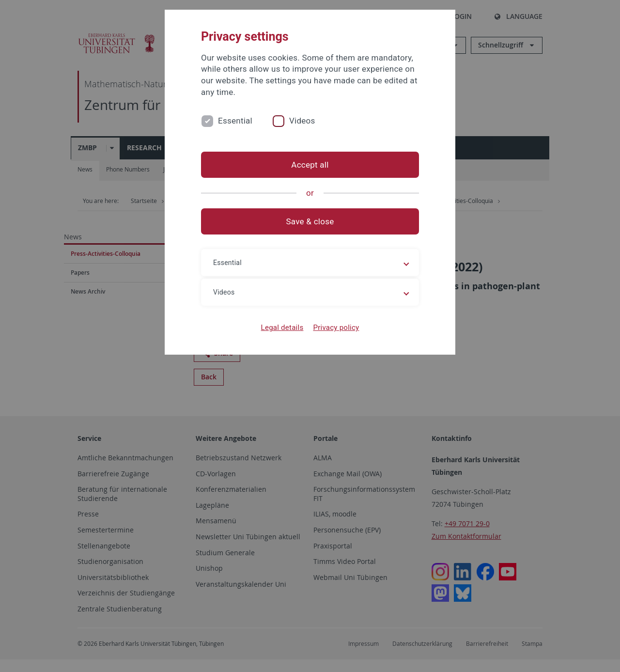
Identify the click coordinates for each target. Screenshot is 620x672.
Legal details (282, 328)
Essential (235, 121)
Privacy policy (336, 328)
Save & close (310, 221)
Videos (302, 121)
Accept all (310, 165)
